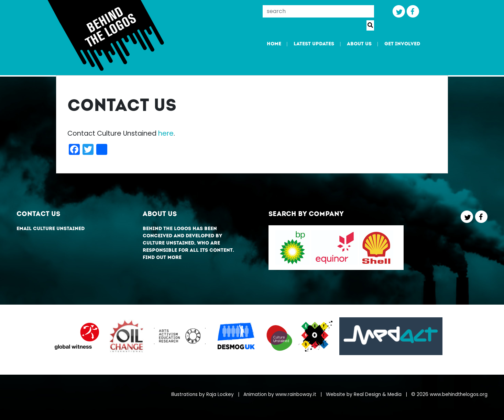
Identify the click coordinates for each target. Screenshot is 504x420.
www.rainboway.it (296, 394)
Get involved (402, 44)
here (166, 133)
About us (359, 44)
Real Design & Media (378, 394)
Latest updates (314, 44)
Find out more (162, 258)
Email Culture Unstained (51, 229)
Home (274, 44)
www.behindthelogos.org (459, 394)
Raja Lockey (220, 394)
